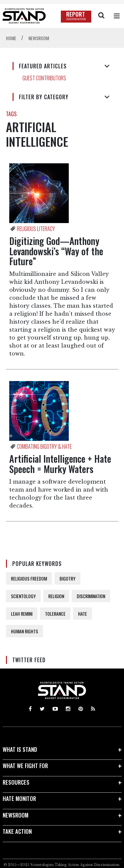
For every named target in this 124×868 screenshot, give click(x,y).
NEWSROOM (16, 815)
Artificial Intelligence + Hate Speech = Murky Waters (60, 464)
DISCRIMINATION (91, 596)
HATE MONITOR (19, 798)
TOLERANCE (55, 614)
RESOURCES (16, 782)
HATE (83, 614)
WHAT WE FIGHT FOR (25, 766)
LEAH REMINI (22, 614)
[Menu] (117, 16)
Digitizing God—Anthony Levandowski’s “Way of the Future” (56, 251)
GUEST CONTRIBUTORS (44, 78)
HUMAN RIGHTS (24, 631)
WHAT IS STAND (20, 749)
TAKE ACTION (17, 831)
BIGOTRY (67, 578)
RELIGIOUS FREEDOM (29, 578)
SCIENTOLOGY (23, 596)
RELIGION (56, 596)
